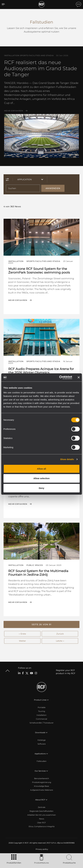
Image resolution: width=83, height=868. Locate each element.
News (42, 819)
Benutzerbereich (42, 778)
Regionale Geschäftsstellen (41, 811)
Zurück (60, 634)
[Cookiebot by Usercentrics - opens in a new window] (59, 378)
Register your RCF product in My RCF (66, 672)
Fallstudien (42, 761)
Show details (67, 459)
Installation (41, 715)
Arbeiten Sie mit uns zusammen (42, 815)
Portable (42, 707)
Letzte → (60, 641)
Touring (42, 711)
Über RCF (41, 823)
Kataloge (42, 740)
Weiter (22, 641)
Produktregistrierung (42, 782)
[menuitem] (42, 849)
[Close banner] (79, 377)
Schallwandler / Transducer (42, 723)
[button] (41, 624)
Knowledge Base (41, 786)
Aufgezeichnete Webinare (42, 790)
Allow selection (41, 478)
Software (42, 744)
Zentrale (42, 807)
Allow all (41, 469)
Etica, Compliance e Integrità (42, 826)
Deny (41, 488)
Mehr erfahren (14, 111)
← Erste (22, 634)
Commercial (41, 719)
